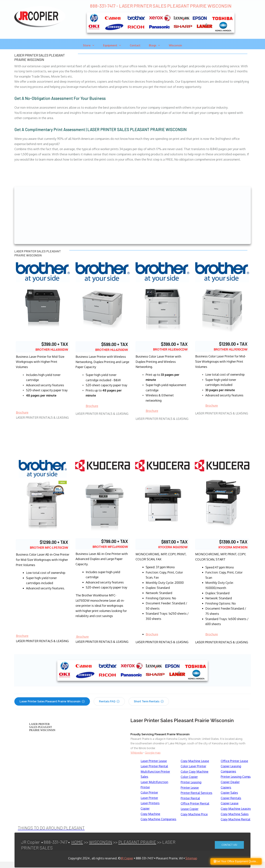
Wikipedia (137, 753)
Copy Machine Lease (195, 761)
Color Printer (149, 792)
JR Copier (127, 858)
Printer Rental (190, 798)
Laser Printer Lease (154, 761)
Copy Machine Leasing (236, 809)
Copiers (226, 787)
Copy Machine (150, 814)
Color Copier (189, 777)
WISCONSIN (101, 842)
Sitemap (191, 858)
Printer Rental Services (196, 793)
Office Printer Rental (195, 803)
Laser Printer (149, 798)
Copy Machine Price (194, 814)
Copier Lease (230, 803)
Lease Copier (190, 809)
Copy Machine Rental (236, 819)
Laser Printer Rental (154, 766)
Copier (145, 808)
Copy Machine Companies (158, 819)
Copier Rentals (231, 798)
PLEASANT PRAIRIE (137, 842)
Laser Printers (150, 803)
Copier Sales (229, 793)
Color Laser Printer (193, 766)
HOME (77, 842)
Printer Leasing (191, 782)
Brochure (22, 412)
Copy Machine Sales (235, 814)
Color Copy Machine (195, 772)
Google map (153, 753)
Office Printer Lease (234, 761)
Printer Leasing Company (238, 777)
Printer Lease (190, 788)
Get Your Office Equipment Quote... (236, 861)
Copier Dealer (230, 782)
